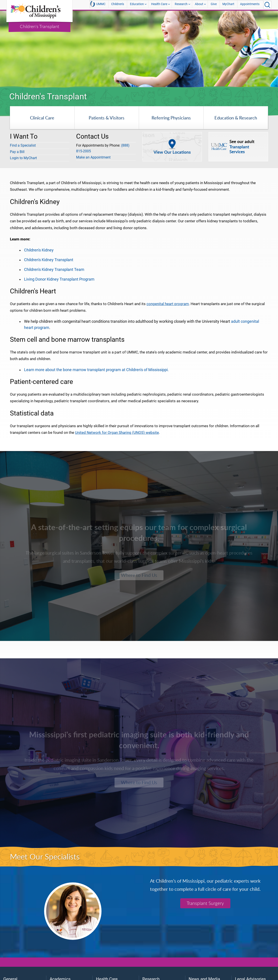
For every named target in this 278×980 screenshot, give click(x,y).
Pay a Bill (17, 152)
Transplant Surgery (205, 903)
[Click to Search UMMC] (267, 5)
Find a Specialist (23, 145)
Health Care (159, 5)
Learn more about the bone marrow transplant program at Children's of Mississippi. (96, 370)
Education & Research (236, 118)
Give (214, 5)
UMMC (98, 5)
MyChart (228, 5)
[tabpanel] (139, 49)
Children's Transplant (39, 26)
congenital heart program (168, 304)
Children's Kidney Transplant (49, 260)
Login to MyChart (23, 158)
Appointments (250, 5)
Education (137, 5)
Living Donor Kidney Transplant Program (59, 279)
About (199, 5)
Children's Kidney (39, 250)
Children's (118, 5)
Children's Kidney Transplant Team (54, 270)
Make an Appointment (93, 157)
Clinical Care (42, 118)
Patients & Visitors (107, 118)
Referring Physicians (171, 118)
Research (181, 5)
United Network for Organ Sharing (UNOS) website (117, 432)
